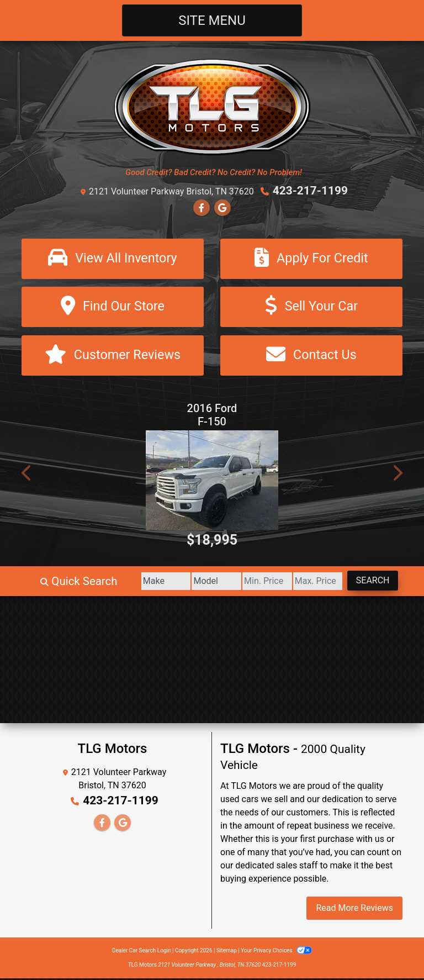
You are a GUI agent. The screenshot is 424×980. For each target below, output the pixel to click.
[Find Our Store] (113, 307)
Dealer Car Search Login (142, 952)
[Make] (139, 583)
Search (370, 582)
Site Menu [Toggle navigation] (212, 20)
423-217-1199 (311, 191)
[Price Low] (252, 583)
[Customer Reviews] (113, 357)
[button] (27, 475)
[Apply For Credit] (311, 258)
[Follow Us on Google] (222, 207)
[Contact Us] (311, 357)
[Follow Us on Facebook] (202, 207)
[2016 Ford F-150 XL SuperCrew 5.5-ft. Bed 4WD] (212, 482)
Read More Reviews (354, 910)
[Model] (195, 583)
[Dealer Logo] (212, 106)
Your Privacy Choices (276, 952)
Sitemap (227, 952)
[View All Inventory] (113, 258)
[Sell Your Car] (311, 307)
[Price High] (309, 583)
